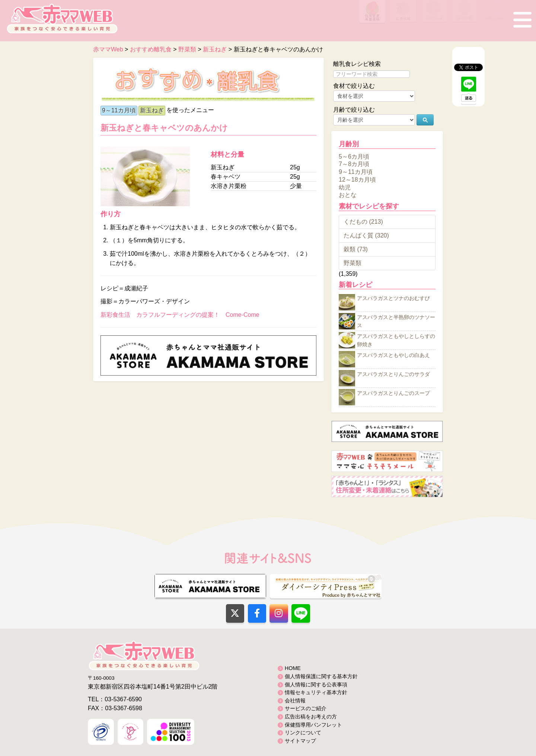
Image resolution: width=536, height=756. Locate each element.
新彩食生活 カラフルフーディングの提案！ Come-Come (180, 315)
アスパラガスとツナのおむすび (393, 299)
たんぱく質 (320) (366, 235)
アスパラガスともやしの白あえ (393, 355)
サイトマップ (300, 741)
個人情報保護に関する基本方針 (321, 676)
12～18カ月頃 (357, 180)
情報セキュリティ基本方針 (316, 692)
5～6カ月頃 (354, 156)
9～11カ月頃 (119, 110)
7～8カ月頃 (354, 164)
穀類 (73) (356, 249)
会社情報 (295, 701)
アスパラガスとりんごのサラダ (393, 374)
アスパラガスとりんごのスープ (393, 393)
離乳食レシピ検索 (357, 64)
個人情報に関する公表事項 (316, 685)
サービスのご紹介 (306, 708)
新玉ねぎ (152, 110)
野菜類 (352, 263)
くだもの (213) (363, 222)
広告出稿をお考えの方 (311, 717)
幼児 (345, 187)
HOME (293, 668)
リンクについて (303, 733)
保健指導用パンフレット (313, 725)
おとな (348, 195)
